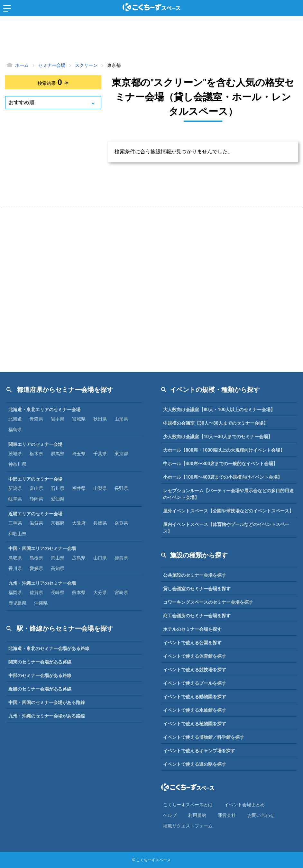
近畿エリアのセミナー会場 (35, 514)
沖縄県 (41, 603)
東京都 (121, 454)
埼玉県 (79, 454)
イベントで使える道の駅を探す (195, 764)
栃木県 (36, 454)
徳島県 (121, 558)
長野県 (121, 488)
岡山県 (58, 558)
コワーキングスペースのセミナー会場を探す (208, 602)
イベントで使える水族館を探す (195, 710)
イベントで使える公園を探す (192, 643)
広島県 (79, 558)
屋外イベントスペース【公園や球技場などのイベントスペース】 (228, 511)
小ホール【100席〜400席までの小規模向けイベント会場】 (223, 477)
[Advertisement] (151, 40)
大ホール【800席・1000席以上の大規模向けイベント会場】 (224, 450)
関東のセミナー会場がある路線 (40, 662)
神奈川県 (17, 464)
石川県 (58, 488)
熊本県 (79, 592)
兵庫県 (100, 523)
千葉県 (100, 454)
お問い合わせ (261, 815)
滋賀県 (36, 523)
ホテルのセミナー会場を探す (192, 629)
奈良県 (121, 523)
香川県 (15, 568)
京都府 (58, 523)
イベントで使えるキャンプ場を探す (199, 751)
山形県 (121, 419)
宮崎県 (121, 592)
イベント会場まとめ (244, 805)
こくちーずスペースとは (188, 805)
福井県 (79, 488)
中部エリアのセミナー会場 (35, 479)
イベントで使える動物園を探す (195, 697)
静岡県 (36, 499)
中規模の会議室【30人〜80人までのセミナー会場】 (216, 423)
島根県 (36, 558)
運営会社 (227, 815)
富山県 (36, 488)
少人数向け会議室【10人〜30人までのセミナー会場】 (218, 437)
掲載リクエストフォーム (188, 826)
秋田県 (100, 419)
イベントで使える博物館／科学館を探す (204, 737)
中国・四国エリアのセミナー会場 (42, 548)
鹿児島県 (17, 603)
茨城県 (15, 454)
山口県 (100, 558)
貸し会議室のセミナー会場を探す (197, 589)
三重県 (15, 523)
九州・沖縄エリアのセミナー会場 (42, 583)
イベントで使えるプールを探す (195, 683)
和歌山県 (17, 534)
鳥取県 (15, 558)
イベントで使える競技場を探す (195, 670)
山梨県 (100, 488)
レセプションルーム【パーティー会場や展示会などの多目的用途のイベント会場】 (228, 494)
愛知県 (58, 499)
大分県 (100, 592)
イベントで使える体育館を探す (195, 656)
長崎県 (58, 592)
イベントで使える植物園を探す (195, 724)
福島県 (15, 429)
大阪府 (79, 523)
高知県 (58, 568)
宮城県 (79, 419)
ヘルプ (170, 815)
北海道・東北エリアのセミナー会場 (44, 410)
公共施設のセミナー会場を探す (195, 575)
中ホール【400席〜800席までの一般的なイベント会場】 (220, 464)
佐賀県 (36, 592)
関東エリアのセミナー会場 (35, 444)
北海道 (15, 419)
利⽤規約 (197, 815)
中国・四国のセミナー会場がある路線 (47, 702)
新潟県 (15, 488)
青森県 (36, 419)
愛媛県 (36, 568)
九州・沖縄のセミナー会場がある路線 (47, 716)
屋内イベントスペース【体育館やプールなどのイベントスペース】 (226, 528)
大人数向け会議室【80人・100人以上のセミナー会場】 (219, 410)
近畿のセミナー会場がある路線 (40, 689)
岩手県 (58, 419)
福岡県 (15, 592)
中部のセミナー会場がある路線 (40, 675)
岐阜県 (15, 499)
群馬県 (58, 454)
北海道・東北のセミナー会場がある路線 (49, 648)
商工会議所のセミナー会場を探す (197, 616)
